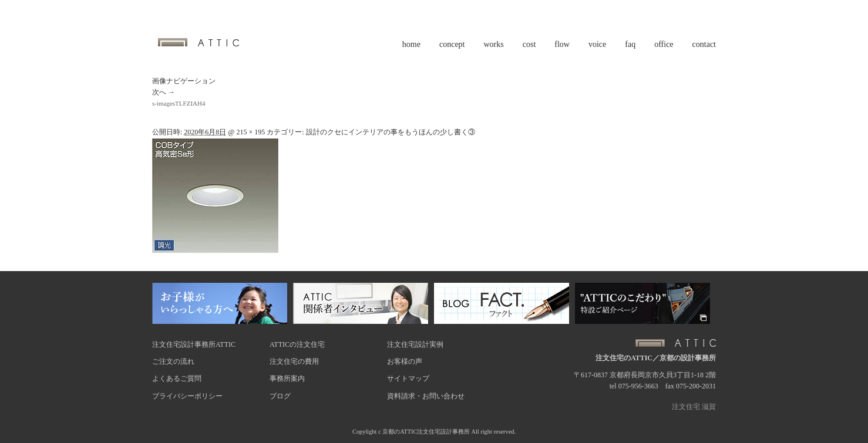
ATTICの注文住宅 (297, 344)
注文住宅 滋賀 (694, 407)
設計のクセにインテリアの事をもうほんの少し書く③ (391, 132)
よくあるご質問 (177, 378)
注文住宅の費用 (294, 361)
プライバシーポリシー (187, 396)
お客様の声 (405, 361)
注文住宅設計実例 (415, 344)
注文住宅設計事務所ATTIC (194, 344)
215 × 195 (250, 132)
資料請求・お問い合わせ (426, 396)
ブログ (280, 396)
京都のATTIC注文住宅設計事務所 (426, 432)
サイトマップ (408, 378)
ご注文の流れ (173, 361)
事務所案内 (287, 378)
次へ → (164, 92)
